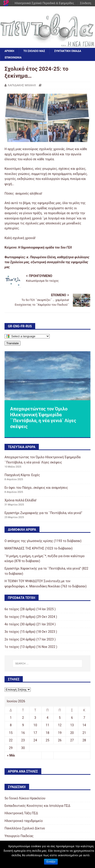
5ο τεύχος (12, 617)
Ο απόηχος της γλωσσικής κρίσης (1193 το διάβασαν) (43, 541)
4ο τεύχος (12, 624)
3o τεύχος (12, 632)
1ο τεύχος (12, 647)
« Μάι (11, 755)
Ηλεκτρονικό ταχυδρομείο (24, 821)
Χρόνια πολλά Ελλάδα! (21, 500)
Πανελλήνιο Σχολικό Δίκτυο (25, 828)
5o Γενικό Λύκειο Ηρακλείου (25, 798)
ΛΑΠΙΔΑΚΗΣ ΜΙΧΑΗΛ (22, 85)
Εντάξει (51, 862)
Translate (13, 343)
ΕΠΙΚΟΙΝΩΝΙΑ (13, 58)
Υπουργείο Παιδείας (19, 836)
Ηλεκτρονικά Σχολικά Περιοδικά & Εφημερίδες (44, 3)
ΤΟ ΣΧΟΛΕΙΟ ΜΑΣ (34, 51)
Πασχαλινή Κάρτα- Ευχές (22, 475)
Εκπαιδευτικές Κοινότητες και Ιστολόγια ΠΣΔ (37, 806)
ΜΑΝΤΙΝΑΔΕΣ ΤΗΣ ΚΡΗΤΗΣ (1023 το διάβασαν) (39, 548)
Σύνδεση (86, 3)
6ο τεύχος (12, 609)
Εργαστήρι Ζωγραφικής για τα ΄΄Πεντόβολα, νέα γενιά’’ (43, 513)
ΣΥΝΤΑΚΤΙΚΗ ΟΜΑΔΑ (68, 51)
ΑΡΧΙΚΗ (9, 51)
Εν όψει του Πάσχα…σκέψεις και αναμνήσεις (36, 488)
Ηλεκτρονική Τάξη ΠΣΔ (21, 813)
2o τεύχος (12, 639)
